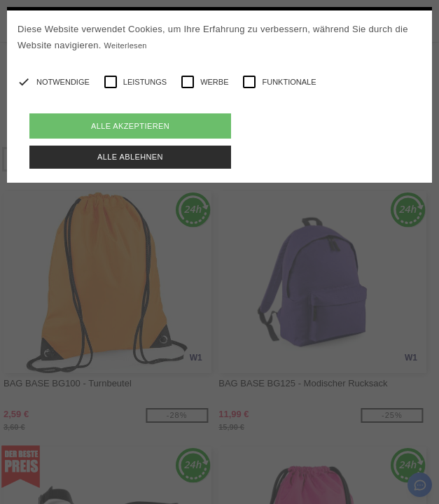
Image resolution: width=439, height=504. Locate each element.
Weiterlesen (126, 45)
